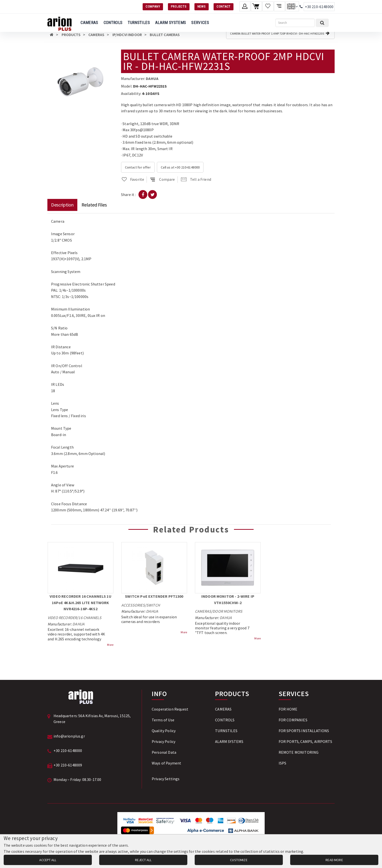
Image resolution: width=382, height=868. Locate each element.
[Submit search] (322, 23)
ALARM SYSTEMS (171, 23)
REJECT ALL (143, 860)
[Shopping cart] (256, 6)
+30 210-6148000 (319, 7)
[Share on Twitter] (152, 194)
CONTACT (224, 6)
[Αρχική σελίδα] (52, 35)
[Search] (295, 23)
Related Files (94, 205)
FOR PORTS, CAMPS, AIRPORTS (305, 741)
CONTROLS (113, 23)
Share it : (129, 194)
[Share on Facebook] (143, 194)
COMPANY (153, 6)
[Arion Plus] (60, 23)
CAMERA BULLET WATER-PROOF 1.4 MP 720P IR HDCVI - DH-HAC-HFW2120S (280, 33)
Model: (127, 86)
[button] (109, 54)
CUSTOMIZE (239, 860)
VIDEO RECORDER (62, 618)
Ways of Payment (166, 763)
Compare (162, 179)
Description (62, 205)
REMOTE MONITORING (299, 752)
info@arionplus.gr (69, 736)
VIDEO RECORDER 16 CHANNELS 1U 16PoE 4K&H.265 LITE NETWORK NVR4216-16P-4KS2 (81, 602)
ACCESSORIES (133, 605)
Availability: (131, 93)
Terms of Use (163, 720)
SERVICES (200, 23)
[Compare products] (280, 6)
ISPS (283, 763)
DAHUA (152, 78)
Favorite (133, 179)
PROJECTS (179, 6)
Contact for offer (138, 167)
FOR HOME (288, 709)
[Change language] (292, 6)
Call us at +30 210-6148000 (180, 167)
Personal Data (164, 752)
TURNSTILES (139, 23)
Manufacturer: (133, 78)
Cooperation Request (170, 709)
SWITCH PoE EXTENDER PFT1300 (154, 596)
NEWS (202, 6)
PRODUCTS (71, 35)
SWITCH (153, 605)
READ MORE (334, 860)
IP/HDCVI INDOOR (127, 35)
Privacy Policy (164, 741)
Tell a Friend (196, 179)
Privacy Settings (166, 779)
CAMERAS (89, 23)
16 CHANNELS (90, 618)
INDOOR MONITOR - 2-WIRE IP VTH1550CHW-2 (228, 599)
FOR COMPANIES (293, 720)
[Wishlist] (268, 6)
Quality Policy (164, 731)
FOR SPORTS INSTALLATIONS (304, 731)
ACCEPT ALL (48, 860)
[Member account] (245, 6)
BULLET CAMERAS (165, 35)
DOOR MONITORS (227, 611)
